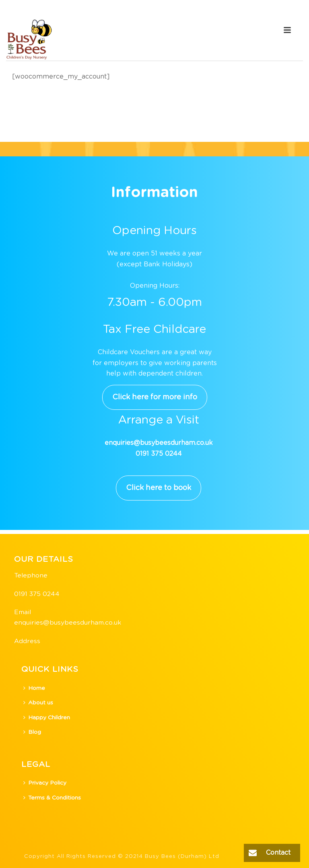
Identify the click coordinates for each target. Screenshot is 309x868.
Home (34, 688)
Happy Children (47, 717)
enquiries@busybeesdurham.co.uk (68, 623)
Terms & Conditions (52, 798)
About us (38, 703)
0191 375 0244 (37, 594)
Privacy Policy (45, 783)
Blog (32, 732)
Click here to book (159, 488)
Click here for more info (155, 397)
